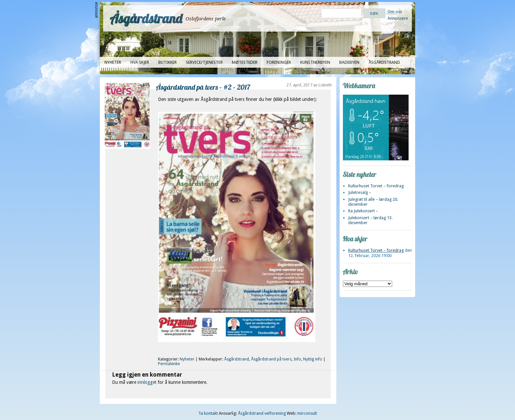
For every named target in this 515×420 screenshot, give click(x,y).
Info (297, 359)
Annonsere (398, 18)
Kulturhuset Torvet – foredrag (376, 186)
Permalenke (169, 364)
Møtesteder (245, 62)
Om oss (395, 12)
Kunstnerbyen (315, 62)
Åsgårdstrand (146, 18)
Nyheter (113, 62)
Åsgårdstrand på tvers (271, 359)
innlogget (147, 382)
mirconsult (307, 413)
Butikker (168, 62)
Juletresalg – (360, 192)
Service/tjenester (204, 62)
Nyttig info (313, 359)
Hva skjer (140, 62)
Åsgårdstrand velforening (262, 413)
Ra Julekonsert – (363, 211)
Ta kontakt (208, 413)
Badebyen (349, 62)
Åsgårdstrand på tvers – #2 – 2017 (203, 87)
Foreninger (279, 62)
